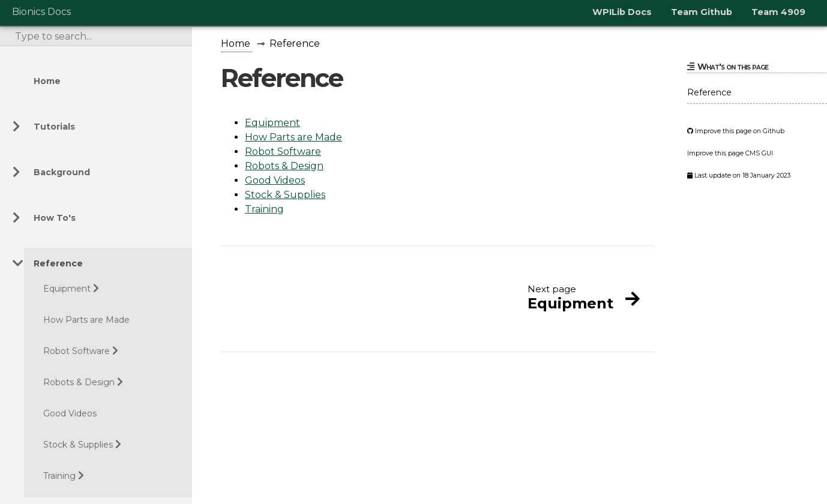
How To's (55, 218)
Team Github (702, 12)
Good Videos (70, 413)
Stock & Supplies (78, 445)
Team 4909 (778, 12)
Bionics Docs (41, 12)
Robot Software (77, 351)
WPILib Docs (622, 12)
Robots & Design (79, 382)
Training (59, 476)
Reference (58, 263)
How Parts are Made (86, 320)
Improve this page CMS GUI (730, 153)
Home (47, 81)
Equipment (67, 289)
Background (62, 172)
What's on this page (728, 67)
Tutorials (54, 127)
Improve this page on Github (736, 131)
